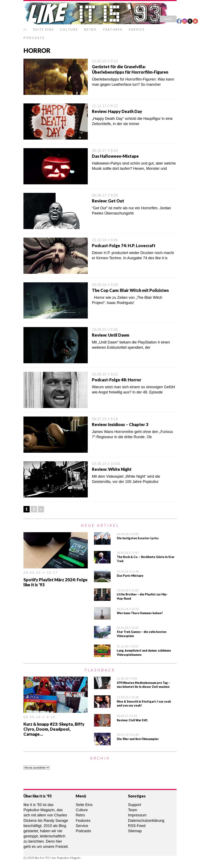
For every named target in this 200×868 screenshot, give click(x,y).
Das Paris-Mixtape (130, 576)
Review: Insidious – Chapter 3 (120, 424)
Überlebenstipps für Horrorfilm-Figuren (130, 72)
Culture (69, 29)
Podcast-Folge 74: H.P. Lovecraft (124, 246)
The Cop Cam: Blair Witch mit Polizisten (130, 290)
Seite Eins (43, 29)
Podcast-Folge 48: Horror (117, 380)
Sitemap (135, 831)
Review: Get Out (108, 201)
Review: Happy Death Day (117, 111)
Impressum (137, 815)
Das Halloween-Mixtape (115, 156)
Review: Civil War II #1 (132, 720)
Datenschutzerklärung (146, 821)
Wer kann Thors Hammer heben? (140, 613)
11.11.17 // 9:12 (105, 106)
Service (137, 29)
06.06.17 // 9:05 (105, 195)
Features (113, 29)
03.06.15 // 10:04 (106, 464)
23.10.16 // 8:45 (105, 240)
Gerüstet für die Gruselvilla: (119, 67)
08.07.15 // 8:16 (105, 419)
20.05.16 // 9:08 (105, 285)
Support (135, 805)
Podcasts (34, 38)
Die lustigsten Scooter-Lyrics (138, 538)
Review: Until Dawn (111, 335)
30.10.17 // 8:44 (105, 151)
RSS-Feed (137, 826)
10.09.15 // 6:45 (105, 330)
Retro (90, 29)
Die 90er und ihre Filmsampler (138, 739)
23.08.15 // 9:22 (105, 374)
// (25, 29)
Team (133, 810)
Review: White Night (112, 469)
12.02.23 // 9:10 (105, 61)
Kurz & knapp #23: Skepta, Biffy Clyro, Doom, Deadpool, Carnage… (54, 729)
